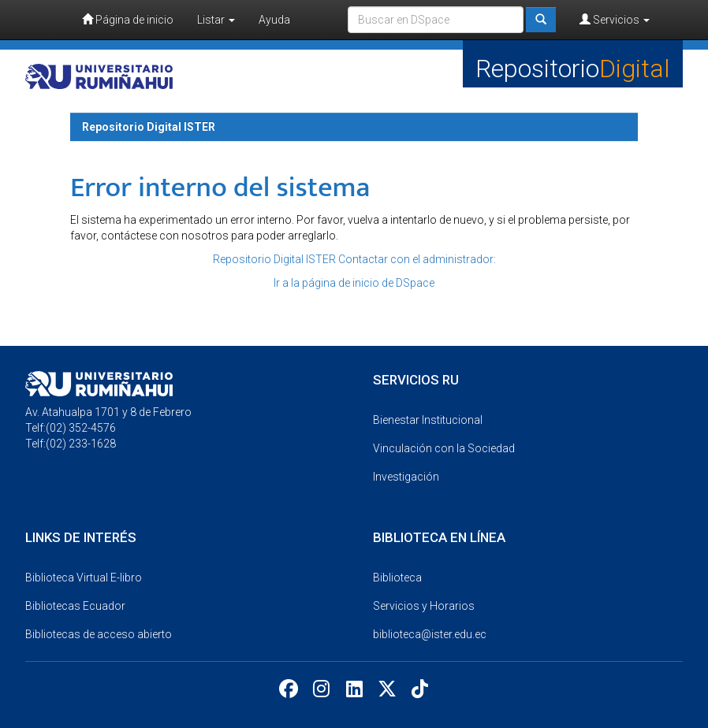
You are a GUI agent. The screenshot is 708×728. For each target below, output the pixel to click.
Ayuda (274, 20)
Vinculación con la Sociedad (444, 448)
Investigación (406, 477)
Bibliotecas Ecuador (75, 606)
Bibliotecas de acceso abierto (99, 634)
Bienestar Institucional (428, 420)
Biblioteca (397, 578)
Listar (216, 20)
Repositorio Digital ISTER (149, 127)
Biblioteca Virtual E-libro (84, 578)
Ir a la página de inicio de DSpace (354, 283)
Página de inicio (128, 19)
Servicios (615, 19)
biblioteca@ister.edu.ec (430, 634)
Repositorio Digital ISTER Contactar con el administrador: (354, 259)
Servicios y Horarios (424, 606)
